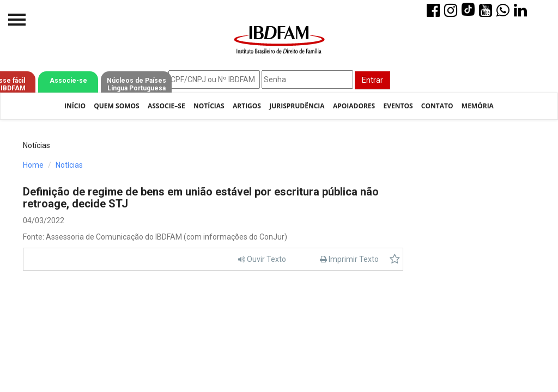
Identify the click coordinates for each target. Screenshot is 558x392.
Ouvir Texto (262, 259)
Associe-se (68, 81)
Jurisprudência (297, 106)
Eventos (398, 106)
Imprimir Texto (349, 259)
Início (75, 106)
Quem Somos (116, 106)
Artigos (247, 106)
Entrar (372, 80)
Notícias (209, 106)
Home (33, 165)
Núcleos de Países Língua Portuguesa (137, 84)
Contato (437, 106)
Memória (478, 106)
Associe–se (166, 106)
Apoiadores (354, 106)
